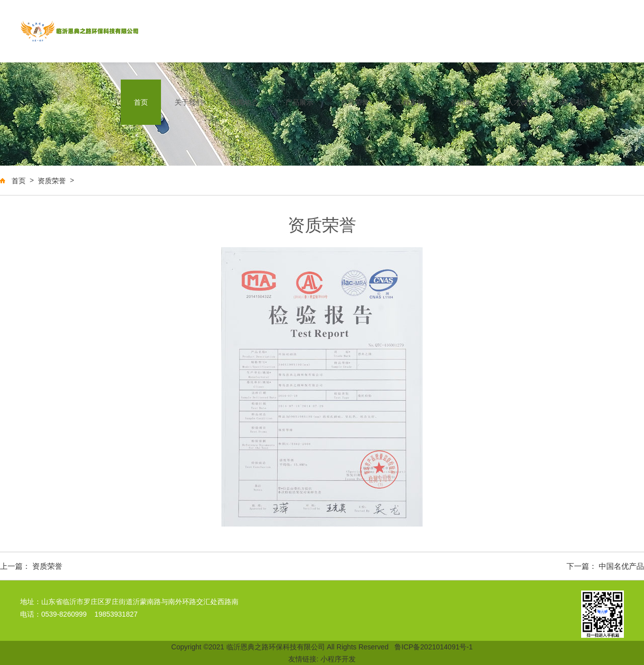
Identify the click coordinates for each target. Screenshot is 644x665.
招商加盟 (465, 102)
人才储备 (521, 102)
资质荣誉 (355, 102)
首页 (141, 102)
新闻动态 (244, 102)
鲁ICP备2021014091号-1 (434, 647)
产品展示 (299, 102)
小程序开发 (338, 659)
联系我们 (576, 102)
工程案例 (410, 102)
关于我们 (189, 102)
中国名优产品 (621, 566)
